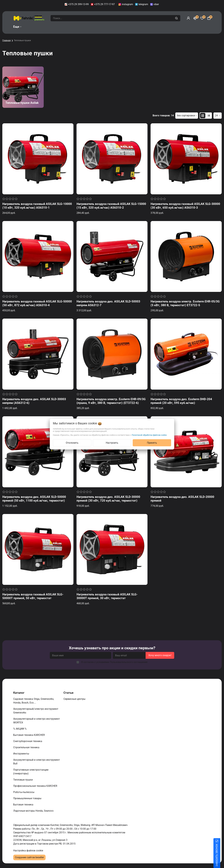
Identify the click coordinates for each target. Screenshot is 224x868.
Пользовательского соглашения (129, 662)
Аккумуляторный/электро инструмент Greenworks (36, 711)
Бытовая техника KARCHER (29, 735)
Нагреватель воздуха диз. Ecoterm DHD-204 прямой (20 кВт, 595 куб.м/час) (181, 401)
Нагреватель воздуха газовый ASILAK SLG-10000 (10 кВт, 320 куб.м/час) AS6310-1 (37, 206)
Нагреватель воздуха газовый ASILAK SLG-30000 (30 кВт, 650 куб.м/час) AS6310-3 (185, 206)
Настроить (112, 443)
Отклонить (72, 443)
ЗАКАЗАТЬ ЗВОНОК (220, 855)
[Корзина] (209, 18)
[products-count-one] (209, 116)
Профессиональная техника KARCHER (36, 786)
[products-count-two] (203, 116)
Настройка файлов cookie (28, 851)
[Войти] (188, 18)
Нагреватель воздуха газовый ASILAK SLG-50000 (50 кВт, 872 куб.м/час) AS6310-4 (37, 303)
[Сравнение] (195, 18)
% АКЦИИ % (20, 729)
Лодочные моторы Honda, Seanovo (34, 811)
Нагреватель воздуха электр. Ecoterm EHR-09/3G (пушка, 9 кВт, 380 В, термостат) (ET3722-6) (111, 401)
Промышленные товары (28, 798)
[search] (177, 18)
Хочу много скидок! (160, 655)
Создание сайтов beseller (29, 857)
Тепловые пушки (23, 780)
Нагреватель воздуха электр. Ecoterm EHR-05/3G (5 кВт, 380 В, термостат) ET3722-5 (185, 303)
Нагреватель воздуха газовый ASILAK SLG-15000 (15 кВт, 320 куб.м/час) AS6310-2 (111, 206)
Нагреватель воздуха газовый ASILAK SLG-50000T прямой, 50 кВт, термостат (33, 596)
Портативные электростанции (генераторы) (31, 772)
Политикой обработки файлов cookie (149, 435)
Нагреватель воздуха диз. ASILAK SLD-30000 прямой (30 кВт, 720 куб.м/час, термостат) (108, 499)
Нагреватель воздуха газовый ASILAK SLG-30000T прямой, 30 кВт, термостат (107, 596)
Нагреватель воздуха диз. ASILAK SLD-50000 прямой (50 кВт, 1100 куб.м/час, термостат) (34, 499)
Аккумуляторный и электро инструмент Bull (37, 762)
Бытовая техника (24, 805)
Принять (152, 443)
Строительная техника (27, 747)
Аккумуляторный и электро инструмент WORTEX (37, 721)
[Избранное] (202, 18)
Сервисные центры (75, 699)
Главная (7, 40)
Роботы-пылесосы (24, 792)
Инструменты (21, 754)
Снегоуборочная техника (28, 741)
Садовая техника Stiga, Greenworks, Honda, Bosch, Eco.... (34, 701)
